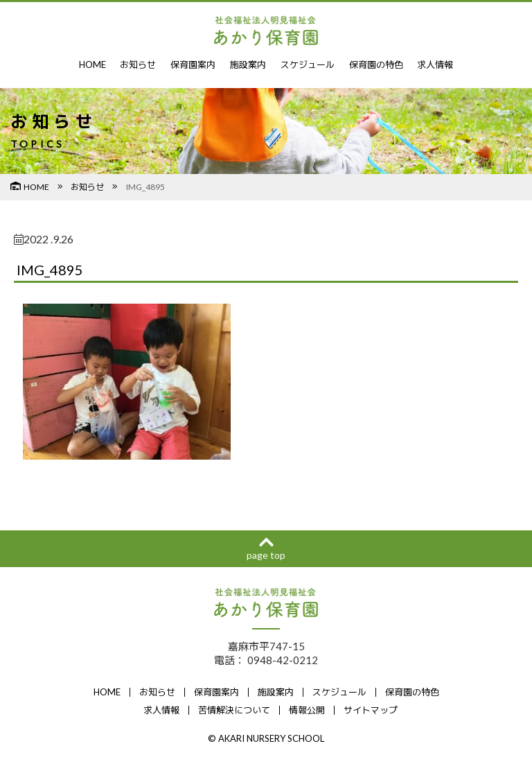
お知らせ (138, 64)
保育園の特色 (376, 64)
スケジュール (308, 64)
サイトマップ (371, 710)
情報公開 (307, 710)
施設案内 (248, 64)
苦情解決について (234, 710)
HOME (92, 64)
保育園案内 (193, 64)
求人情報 (435, 64)
